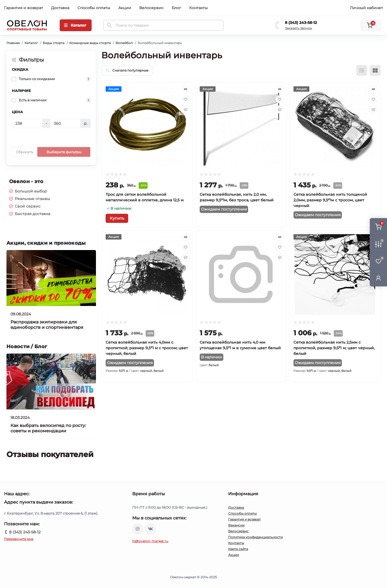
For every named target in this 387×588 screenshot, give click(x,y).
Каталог (31, 43)
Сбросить (24, 152)
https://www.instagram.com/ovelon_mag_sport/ (138, 529)
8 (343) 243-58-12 (301, 23)
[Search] (109, 25)
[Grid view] (375, 70)
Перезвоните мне (19, 539)
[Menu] (76, 25)
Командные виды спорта (90, 43)
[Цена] (27, 123)
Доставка (60, 8)
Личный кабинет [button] (366, 8)
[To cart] (117, 218)
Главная (13, 43)
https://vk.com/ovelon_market (150, 529)
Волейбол (124, 43)
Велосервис (151, 8)
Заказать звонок (298, 28)
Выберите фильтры (64, 152)
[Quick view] (186, 89)
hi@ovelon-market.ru (150, 541)
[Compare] (186, 109)
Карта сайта (238, 549)
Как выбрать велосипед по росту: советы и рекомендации (48, 428)
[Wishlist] (186, 99)
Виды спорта (54, 43)
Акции (125, 8)
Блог (176, 8)
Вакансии (236, 525)
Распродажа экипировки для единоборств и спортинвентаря (47, 325)
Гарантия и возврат (24, 8)
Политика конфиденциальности (255, 537)
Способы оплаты (94, 8)
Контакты (198, 8)
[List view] (362, 70)
